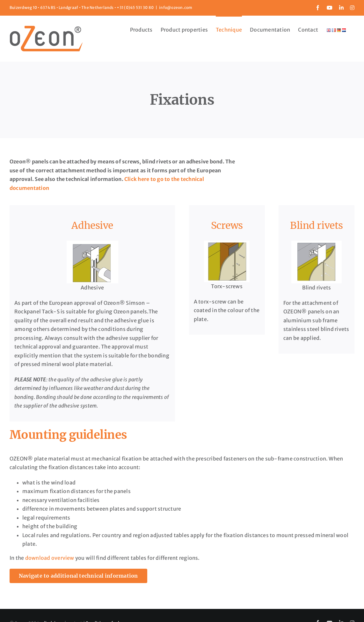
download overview (50, 558)
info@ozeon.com (176, 7)
